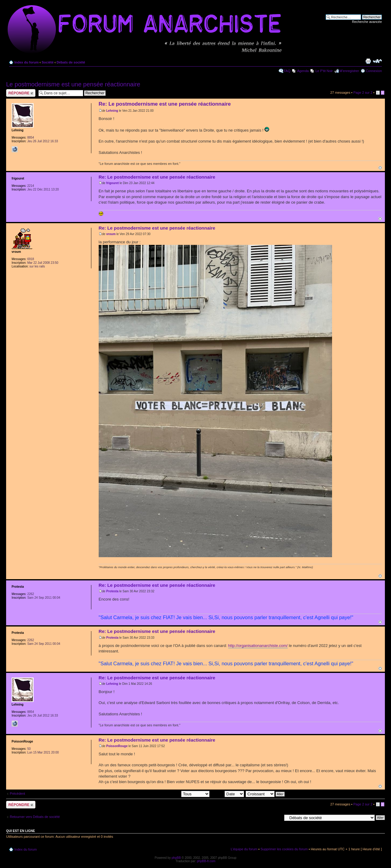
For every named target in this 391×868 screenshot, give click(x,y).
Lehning (112, 111)
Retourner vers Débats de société (35, 817)
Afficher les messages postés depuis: (167, 794)
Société (48, 62)
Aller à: (276, 817)
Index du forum (26, 62)
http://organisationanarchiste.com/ (258, 646)
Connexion (374, 71)
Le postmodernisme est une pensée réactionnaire (73, 84)
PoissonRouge (117, 746)
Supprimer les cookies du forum (284, 849)
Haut (380, 168)
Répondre (21, 93)
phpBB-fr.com (206, 861)
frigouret (113, 183)
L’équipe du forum (244, 849)
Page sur (363, 93)
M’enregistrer (349, 71)
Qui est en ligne (21, 831)
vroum (111, 234)
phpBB (176, 858)
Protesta (112, 591)
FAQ (287, 71)
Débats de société (71, 62)
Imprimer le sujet (368, 61)
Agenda (303, 71)
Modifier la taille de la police (377, 61)
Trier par (228, 794)
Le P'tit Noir (324, 71)
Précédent (17, 794)
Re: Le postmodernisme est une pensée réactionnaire (165, 104)
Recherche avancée (367, 22)
